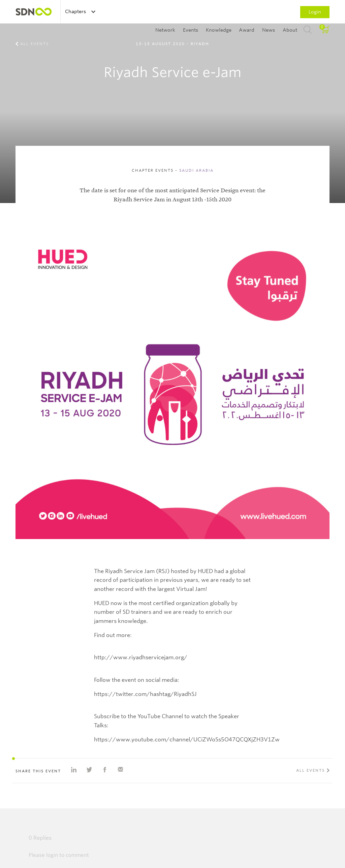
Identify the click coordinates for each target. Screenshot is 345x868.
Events (191, 30)
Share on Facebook (105, 770)
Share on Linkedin (74, 770)
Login (315, 12)
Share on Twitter (89, 770)
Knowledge (219, 30)
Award (247, 30)
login (52, 855)
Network (165, 30)
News (269, 30)
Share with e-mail (120, 770)
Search (308, 30)
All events (35, 44)
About (290, 30)
